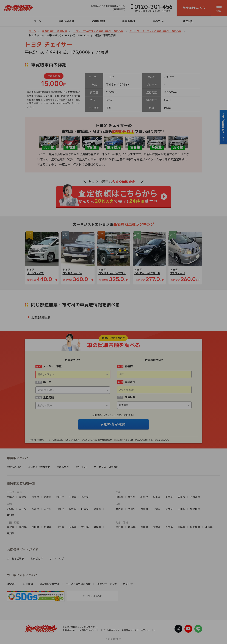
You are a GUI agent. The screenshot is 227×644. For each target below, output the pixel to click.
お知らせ (128, 584)
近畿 (118, 504)
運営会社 (188, 21)
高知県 (10, 533)
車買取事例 (129, 21)
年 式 (47, 382)
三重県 (181, 509)
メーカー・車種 (52, 366)
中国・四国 (13, 522)
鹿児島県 (195, 527)
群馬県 (144, 497)
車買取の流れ (66, 21)
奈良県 (169, 509)
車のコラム (159, 21)
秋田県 (60, 497)
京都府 (144, 509)
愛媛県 (97, 527)
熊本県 (157, 527)
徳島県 (73, 527)
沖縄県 (209, 527)
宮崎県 (181, 527)
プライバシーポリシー (114, 415)
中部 (9, 504)
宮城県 (48, 497)
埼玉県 (157, 497)
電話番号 (130, 382)
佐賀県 (132, 527)
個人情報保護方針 (49, 584)
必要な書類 (98, 21)
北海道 (168, 108)
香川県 (85, 527)
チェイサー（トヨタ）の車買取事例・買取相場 (155, 31)
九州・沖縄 (122, 522)
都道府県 (130, 397)
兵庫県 (132, 509)
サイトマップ (57, 559)
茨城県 (119, 497)
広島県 (48, 527)
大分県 (169, 527)
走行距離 (48, 398)
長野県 (73, 509)
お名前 (129, 366)
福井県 (48, 509)
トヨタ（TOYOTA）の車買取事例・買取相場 (98, 31)
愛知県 (10, 515)
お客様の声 (37, 559)
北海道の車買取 (41, 317)
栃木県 (132, 497)
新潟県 (10, 509)
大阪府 (119, 509)
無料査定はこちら (194, 8)
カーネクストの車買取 (106, 467)
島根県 (23, 527)
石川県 (35, 509)
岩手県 (35, 497)
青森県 (23, 497)
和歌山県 (195, 509)
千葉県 (169, 497)
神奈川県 (195, 497)
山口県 (60, 527)
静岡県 (97, 509)
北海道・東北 (14, 492)
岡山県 (35, 527)
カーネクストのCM (92, 596)
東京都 (181, 497)
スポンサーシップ (107, 584)
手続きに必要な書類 (39, 467)
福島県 (85, 497)
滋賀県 (157, 509)
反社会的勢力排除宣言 (78, 584)
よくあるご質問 (15, 559)
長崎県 (144, 527)
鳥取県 (10, 527)
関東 (118, 492)
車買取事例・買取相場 (54, 31)
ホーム (37, 21)
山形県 (73, 497)
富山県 (23, 509)
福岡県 (119, 527)
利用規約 (97, 415)
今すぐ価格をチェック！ (223, 127)
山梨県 (60, 509)
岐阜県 (85, 509)
